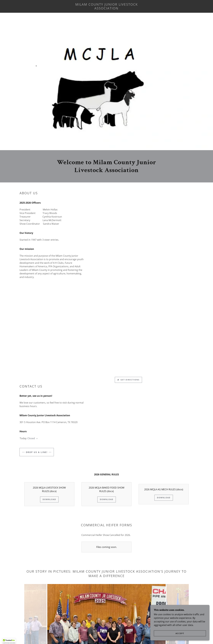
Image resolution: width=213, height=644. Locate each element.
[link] (106, 9)
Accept (180, 633)
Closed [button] (31, 438)
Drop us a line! (37, 452)
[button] (36, 439)
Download (49, 499)
